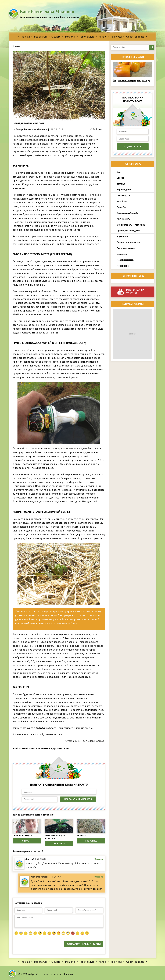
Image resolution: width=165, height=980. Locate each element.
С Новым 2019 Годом (25, 836)
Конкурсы (116, 37)
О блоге (56, 37)
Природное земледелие (128, 231)
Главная (25, 37)
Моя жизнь (122, 254)
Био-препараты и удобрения (131, 225)
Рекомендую (87, 37)
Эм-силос (82, 836)
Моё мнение (123, 266)
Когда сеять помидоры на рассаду (58, 838)
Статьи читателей (126, 248)
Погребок (122, 207)
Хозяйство (122, 201)
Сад (119, 172)
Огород (121, 178)
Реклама (70, 37)
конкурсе (41, 728)
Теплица (121, 184)
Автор (102, 37)
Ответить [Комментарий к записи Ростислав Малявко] (99, 879)
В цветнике (122, 236)
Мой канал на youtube (131, 292)
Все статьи (40, 37)
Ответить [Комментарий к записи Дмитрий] (99, 861)
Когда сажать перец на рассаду (132, 80)
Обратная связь (135, 37)
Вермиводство (124, 190)
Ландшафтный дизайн (128, 213)
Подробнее (27, 842)
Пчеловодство (124, 195)
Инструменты (123, 219)
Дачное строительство (128, 242)
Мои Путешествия (126, 260)
